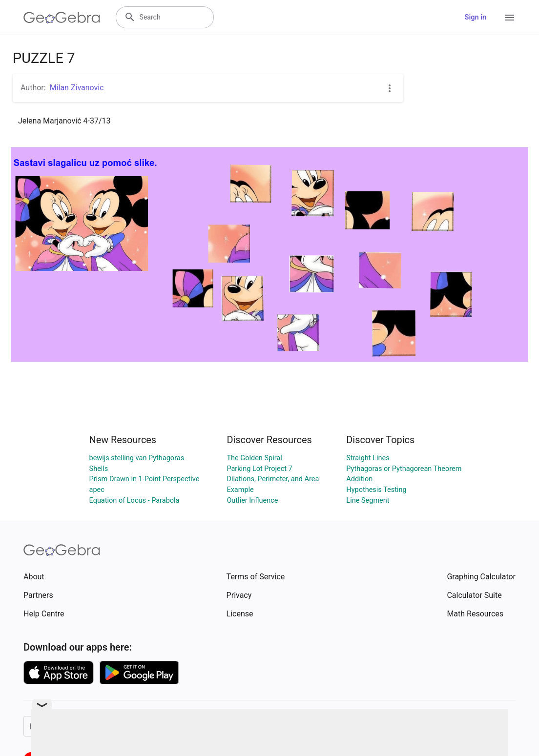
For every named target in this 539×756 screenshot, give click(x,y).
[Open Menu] (510, 18)
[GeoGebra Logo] (62, 18)
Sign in (476, 17)
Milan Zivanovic (77, 88)
